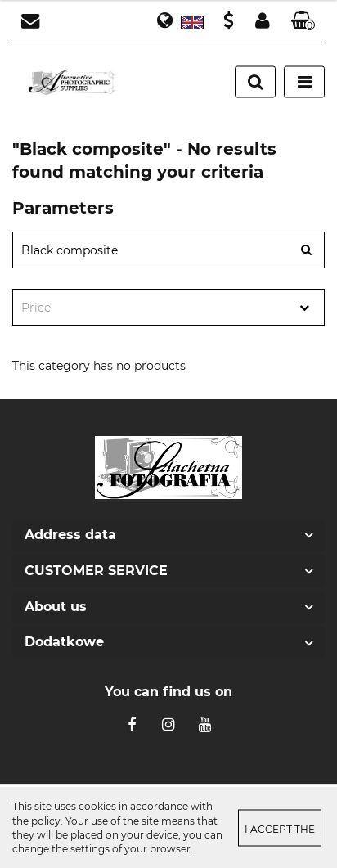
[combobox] (168, 307)
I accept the (280, 828)
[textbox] (154, 308)
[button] (303, 22)
